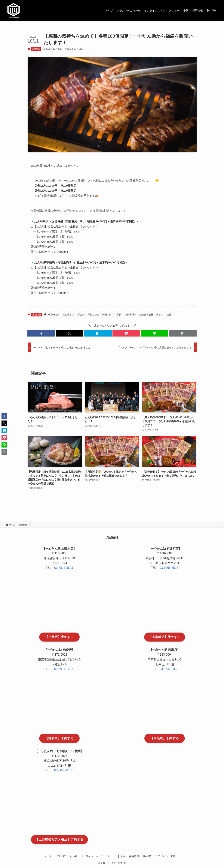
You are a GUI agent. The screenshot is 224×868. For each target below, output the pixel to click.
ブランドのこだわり (66, 856)
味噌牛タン (108, 315)
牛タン (160, 315)
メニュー (112, 856)
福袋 (169, 315)
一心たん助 (54, 315)
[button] (41, 333)
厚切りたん (93, 315)
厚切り (81, 315)
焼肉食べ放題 (146, 315)
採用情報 (134, 856)
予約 (123, 856)
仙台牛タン (69, 315)
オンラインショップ (92, 856)
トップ (48, 856)
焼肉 (119, 315)
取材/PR (147, 856)
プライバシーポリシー (168, 856)
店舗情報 (36, 49)
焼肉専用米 (130, 315)
